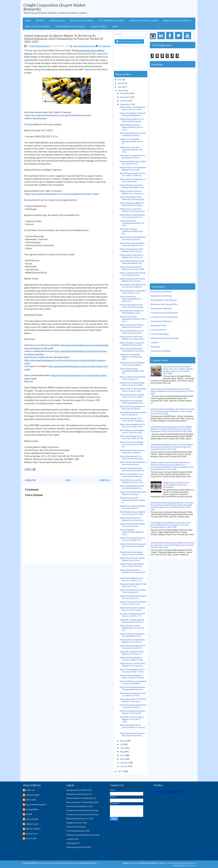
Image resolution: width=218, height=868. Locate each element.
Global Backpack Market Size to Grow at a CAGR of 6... (132, 647)
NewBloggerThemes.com (184, 866)
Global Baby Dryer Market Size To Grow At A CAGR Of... (133, 286)
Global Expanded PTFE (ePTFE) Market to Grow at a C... (133, 700)
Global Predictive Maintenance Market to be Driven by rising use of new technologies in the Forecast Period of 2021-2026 (173, 545)
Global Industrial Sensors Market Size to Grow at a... (132, 192)
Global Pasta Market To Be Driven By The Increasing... (132, 306)
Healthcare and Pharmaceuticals (165, 338)
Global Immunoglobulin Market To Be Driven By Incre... (131, 357)
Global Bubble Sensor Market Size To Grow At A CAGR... (132, 513)
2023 (120, 87)
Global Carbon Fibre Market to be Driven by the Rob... (133, 238)
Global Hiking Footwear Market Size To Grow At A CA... (132, 628)
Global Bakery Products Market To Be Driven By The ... (132, 572)
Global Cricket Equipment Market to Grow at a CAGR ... (133, 268)
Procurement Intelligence (70, 27)
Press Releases (57, 21)
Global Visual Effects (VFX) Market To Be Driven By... (131, 250)
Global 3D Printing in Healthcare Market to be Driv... (131, 231)
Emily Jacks (31, 800)
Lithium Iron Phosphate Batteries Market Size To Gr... (131, 141)
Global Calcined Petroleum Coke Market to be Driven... (132, 350)
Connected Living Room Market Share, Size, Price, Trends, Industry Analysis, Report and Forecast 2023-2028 (178, 370)
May (122, 752)
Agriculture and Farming (161, 296)
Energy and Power (158, 325)
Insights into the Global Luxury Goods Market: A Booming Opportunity (176, 485)
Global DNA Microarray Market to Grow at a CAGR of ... (133, 682)
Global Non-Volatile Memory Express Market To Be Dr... (132, 621)
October (124, 101)
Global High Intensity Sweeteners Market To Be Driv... (132, 371)
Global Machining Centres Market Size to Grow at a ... (132, 481)
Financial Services (158, 330)
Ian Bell (29, 814)
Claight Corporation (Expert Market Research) (54, 7)
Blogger (93, 863)
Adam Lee (30, 790)
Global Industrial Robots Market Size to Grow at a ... (132, 519)
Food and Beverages (160, 334)
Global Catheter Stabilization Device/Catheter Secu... (132, 635)
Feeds (115, 27)
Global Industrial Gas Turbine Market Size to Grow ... (132, 559)
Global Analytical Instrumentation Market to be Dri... (132, 532)
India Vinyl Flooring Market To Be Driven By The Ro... (132, 157)
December (125, 93)
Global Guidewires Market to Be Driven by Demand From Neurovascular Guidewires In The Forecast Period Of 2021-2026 (173, 411)
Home (28, 21)
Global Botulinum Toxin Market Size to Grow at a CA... (133, 292)
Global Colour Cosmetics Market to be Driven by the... (133, 210)
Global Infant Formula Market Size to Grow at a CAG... (132, 108)
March (123, 759)
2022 (120, 91)
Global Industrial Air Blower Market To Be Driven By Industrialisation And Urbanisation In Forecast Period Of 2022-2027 (64, 39)
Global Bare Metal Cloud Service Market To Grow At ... (132, 727)
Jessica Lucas (32, 824)
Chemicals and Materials (161, 309)
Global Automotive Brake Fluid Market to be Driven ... (133, 493)
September (125, 104)
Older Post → (105, 480)
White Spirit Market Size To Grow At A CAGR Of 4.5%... (132, 437)
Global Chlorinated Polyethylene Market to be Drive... (132, 223)
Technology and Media (161, 351)
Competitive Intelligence (144, 21)
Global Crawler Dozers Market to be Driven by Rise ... (133, 274)
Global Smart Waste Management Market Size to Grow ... (133, 319)
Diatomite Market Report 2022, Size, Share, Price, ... (133, 163)
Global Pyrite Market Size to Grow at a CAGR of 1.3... (132, 579)
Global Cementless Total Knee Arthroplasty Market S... (133, 114)
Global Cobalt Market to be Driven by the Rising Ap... (131, 475)
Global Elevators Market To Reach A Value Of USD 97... (132, 677)
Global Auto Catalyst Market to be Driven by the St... (133, 507)
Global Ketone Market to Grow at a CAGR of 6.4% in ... (133, 694)
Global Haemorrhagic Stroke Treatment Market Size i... (132, 262)
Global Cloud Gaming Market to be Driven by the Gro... (132, 216)
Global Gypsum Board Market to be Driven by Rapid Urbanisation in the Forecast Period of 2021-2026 (173, 391)
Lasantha (162, 863)
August (123, 741)
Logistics (155, 342)
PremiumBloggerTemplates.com (181, 863)
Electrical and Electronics (84, 46)
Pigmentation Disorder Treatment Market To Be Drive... (131, 150)
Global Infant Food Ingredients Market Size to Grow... (133, 169)
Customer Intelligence (111, 21)
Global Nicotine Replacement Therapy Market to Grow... (132, 688)
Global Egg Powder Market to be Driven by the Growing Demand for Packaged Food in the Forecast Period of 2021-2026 (171, 525)
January (124, 766)
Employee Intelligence (38, 27)
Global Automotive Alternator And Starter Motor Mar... (132, 734)
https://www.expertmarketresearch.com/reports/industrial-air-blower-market (62, 194)
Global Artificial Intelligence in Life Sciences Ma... (132, 180)
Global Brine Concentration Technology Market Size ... (132, 402)
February (124, 763)
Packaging (155, 347)
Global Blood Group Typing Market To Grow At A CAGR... (131, 719)
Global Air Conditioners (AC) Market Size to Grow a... (132, 653)
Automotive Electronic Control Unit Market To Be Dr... (133, 134)
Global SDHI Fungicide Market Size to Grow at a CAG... (133, 390)
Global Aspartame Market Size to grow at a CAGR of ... (133, 706)
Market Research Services (177, 21)
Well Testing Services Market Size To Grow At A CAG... (132, 431)
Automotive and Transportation (164, 304)
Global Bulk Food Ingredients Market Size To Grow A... (132, 641)
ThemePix (136, 863)
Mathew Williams (33, 829)
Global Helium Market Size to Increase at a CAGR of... (132, 452)
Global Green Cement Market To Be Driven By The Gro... (132, 244)
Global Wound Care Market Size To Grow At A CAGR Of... (131, 445)
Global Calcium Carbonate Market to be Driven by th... (132, 338)
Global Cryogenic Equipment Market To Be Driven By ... (132, 344)
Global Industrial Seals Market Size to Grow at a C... (133, 378)
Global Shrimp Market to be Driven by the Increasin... (132, 120)
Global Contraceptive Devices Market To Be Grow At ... (132, 712)
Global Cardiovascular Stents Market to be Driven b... (132, 280)
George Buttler (32, 809)
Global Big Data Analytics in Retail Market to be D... (132, 312)
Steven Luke (31, 838)
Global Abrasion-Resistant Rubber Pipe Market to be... (132, 186)
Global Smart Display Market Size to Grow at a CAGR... (132, 384)
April (122, 755)
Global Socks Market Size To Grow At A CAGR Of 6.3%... (132, 671)
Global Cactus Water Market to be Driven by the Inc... (133, 463)
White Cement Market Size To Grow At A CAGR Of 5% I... (132, 426)
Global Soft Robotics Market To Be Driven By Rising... (132, 364)
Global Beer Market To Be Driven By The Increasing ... (132, 420)
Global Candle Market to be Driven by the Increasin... (131, 332)
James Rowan (32, 819)
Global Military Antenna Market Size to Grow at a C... (133, 414)
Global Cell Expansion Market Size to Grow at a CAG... (132, 609)
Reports (40, 21)
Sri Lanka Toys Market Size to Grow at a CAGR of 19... (132, 615)
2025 (120, 80)
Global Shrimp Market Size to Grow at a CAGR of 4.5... (132, 539)
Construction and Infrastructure (164, 313)
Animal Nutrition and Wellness (164, 300)
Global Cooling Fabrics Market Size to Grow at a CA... (133, 603)
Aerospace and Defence (161, 292)
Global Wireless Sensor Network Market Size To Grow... (131, 127)
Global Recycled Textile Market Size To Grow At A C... (133, 597)
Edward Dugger (33, 795)
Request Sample (99, 27)
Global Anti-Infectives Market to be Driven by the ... (132, 525)
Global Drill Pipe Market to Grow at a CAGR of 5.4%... (132, 659)
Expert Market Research (40, 46)
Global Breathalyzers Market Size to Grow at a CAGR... (132, 396)
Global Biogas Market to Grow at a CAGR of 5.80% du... (133, 175)
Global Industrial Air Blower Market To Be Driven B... (131, 326)
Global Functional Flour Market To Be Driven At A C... (133, 591)
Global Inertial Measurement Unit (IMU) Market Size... (132, 487)
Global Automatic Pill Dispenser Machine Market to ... (132, 500)
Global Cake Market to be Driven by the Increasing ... (132, 457)
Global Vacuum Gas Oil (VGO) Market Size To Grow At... (132, 665)
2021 (120, 771)
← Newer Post (30, 480)
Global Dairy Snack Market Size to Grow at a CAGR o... (132, 553)
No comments (104, 46)
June (122, 748)
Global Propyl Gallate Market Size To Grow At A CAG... (132, 565)
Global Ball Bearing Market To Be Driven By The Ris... (132, 408)
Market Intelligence (82, 21)
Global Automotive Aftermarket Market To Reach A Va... (130, 299)
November (125, 97)
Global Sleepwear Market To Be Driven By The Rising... (132, 204)
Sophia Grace (32, 834)
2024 (120, 83)
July (122, 744)
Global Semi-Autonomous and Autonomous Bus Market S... (133, 546)
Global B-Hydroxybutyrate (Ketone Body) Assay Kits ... (133, 469)
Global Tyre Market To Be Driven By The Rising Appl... (133, 198)
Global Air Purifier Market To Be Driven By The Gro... (133, 585)
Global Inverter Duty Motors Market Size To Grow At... (132, 256)
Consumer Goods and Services (164, 317)
